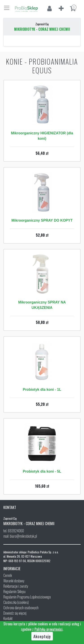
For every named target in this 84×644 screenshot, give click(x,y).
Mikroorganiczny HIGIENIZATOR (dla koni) (42, 136)
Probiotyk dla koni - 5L (42, 471)
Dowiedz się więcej (15, 613)
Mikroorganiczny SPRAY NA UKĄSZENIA (42, 305)
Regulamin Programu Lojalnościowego (27, 597)
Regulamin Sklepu (14, 592)
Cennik (8, 575)
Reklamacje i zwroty (16, 586)
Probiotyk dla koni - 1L (42, 390)
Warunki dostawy (14, 581)
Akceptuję (42, 636)
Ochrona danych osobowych (21, 608)
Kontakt (8, 618)
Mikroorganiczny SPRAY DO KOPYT (42, 220)
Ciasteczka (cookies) (16, 602)
